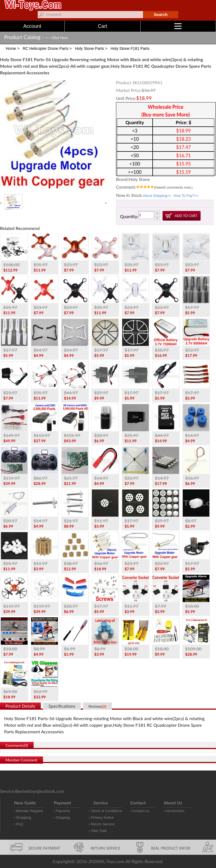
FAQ (20, 824)
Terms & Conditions (106, 811)
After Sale (99, 831)
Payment (63, 811)
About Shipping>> (157, 196)
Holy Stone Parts (89, 48)
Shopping (24, 817)
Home (11, 48)
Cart (102, 26)
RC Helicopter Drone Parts (45, 48)
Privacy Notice (102, 817)
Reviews (97, 706)
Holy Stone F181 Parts (130, 48)
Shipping (63, 817)
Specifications (62, 706)
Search (161, 14)
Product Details (20, 706)
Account (32, 26)
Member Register (30, 811)
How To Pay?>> (186, 196)
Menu (195, 26)
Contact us (141, 811)
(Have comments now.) (173, 187)
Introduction (175, 811)
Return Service (103, 824)
